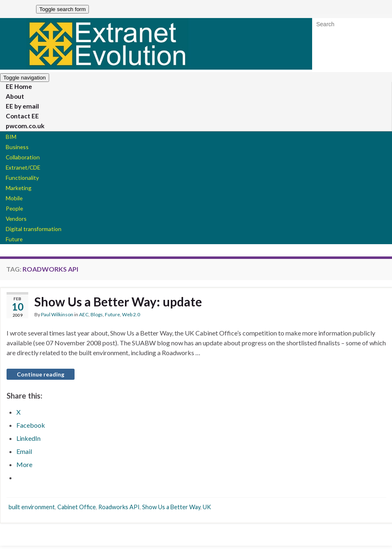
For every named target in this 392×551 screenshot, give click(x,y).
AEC (84, 321)
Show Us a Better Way (171, 514)
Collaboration (19, 160)
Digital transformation (28, 235)
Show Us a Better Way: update (118, 308)
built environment (32, 514)
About (12, 98)
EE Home (15, 87)
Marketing (15, 192)
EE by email (18, 108)
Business (14, 150)
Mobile (12, 203)
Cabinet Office (77, 514)
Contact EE (18, 118)
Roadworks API (119, 514)
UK (207, 514)
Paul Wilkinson (57, 321)
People (12, 214)
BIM (9, 139)
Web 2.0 (131, 321)
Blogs (97, 321)
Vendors (14, 224)
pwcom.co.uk (20, 128)
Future (12, 246)
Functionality (18, 182)
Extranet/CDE (19, 171)
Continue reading (41, 381)
